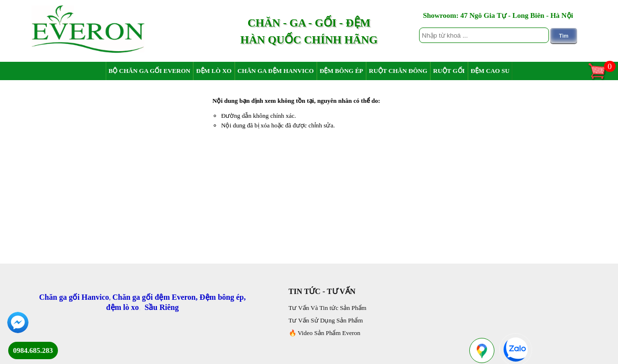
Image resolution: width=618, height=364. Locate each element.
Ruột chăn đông (398, 71)
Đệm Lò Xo (214, 71)
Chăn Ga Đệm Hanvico (276, 71)
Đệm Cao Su (490, 71)
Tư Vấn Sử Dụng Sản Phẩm (326, 320)
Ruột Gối (449, 71)
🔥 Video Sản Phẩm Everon (325, 333)
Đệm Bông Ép (341, 71)
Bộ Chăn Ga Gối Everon (150, 71)
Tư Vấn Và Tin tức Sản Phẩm (328, 308)
